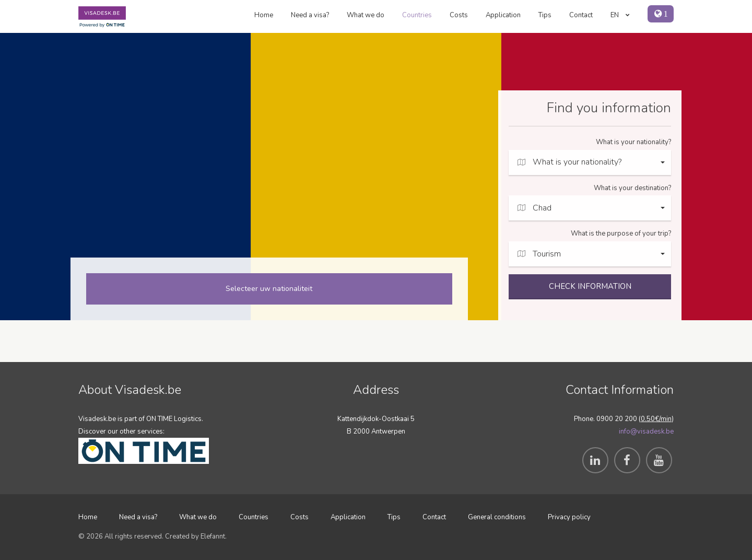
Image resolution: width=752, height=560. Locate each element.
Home (264, 15)
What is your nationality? (633, 142)
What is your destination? (632, 188)
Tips (545, 15)
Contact (581, 15)
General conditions (497, 517)
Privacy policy (569, 517)
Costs (459, 15)
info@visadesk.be (646, 431)
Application (503, 15)
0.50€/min (656, 419)
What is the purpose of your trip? (621, 234)
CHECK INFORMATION (590, 286)
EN (620, 15)
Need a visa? (310, 15)
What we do (366, 15)
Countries (417, 15)
